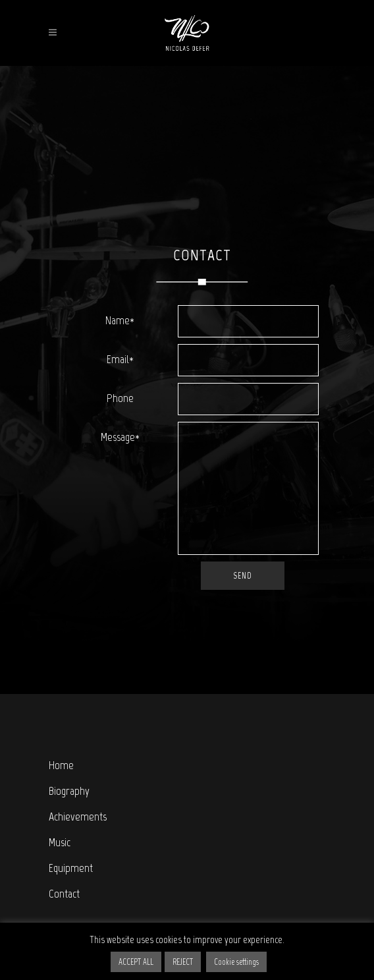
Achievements (78, 817)
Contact (64, 894)
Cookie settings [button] (236, 962)
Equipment (71, 868)
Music (60, 842)
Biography (69, 791)
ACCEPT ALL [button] (136, 962)
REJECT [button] (183, 962)
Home (61, 765)
